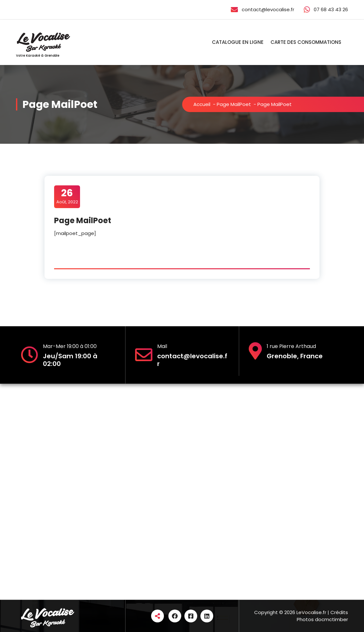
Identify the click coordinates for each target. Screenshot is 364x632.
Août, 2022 (67, 196)
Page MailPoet (234, 104)
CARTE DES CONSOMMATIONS (306, 42)
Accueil (202, 104)
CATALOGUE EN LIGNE (238, 42)
